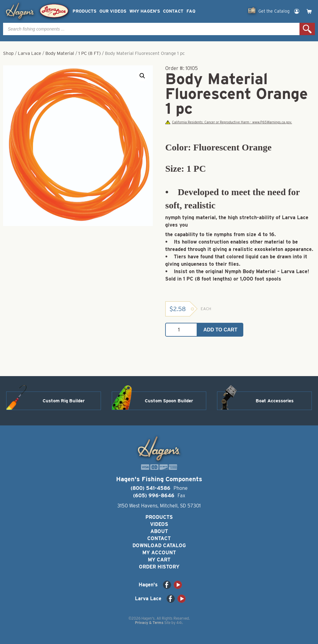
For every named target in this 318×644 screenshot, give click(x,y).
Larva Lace (29, 53)
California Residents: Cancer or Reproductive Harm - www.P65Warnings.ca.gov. (228, 122)
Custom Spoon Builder (169, 401)
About (159, 531)
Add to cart (220, 330)
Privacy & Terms (149, 623)
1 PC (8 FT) (90, 53)
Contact (173, 11)
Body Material (60, 53)
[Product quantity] (181, 330)
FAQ (191, 11)
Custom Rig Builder (64, 401)
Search (307, 29)
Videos (159, 524)
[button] (142, 76)
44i (179, 623)
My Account (159, 553)
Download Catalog (159, 546)
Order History (159, 567)
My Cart (159, 560)
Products (84, 11)
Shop (8, 53)
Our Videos (113, 11)
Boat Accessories (275, 401)
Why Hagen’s (145, 11)
